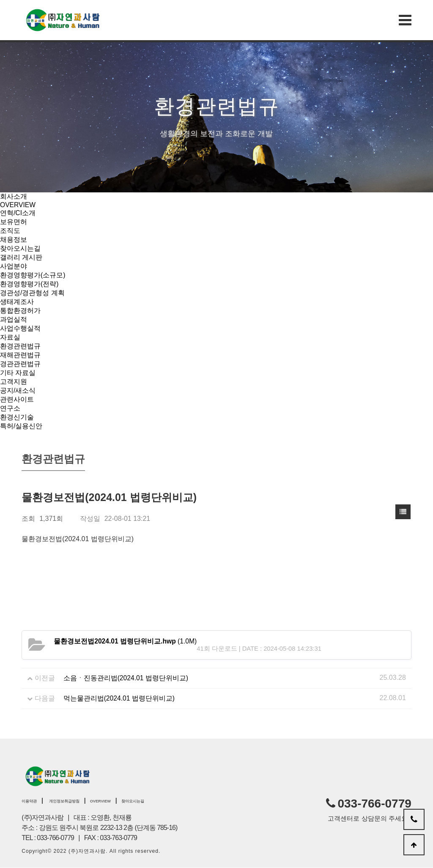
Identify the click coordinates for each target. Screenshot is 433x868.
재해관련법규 (20, 355)
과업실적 (14, 319)
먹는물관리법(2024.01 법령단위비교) (119, 698)
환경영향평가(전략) (29, 284)
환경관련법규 (20, 346)
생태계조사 (17, 302)
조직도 (10, 231)
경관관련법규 (20, 364)
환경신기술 (17, 417)
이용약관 (33, 800)
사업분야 (14, 266)
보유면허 (14, 222)
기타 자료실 (18, 373)
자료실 (10, 337)
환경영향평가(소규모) (33, 275)
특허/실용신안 (21, 426)
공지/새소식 (18, 390)
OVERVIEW (18, 205)
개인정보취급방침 (81, 800)
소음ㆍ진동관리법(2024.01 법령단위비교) (126, 678)
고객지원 (14, 382)
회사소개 (14, 196)
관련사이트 (17, 399)
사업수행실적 (20, 328)
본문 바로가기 (0, 0)
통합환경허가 (20, 311)
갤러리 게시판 (21, 257)
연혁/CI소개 (18, 213)
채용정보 (14, 240)
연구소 (10, 408)
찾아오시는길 (20, 248)
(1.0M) (126, 641)
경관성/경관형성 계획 (32, 293)
